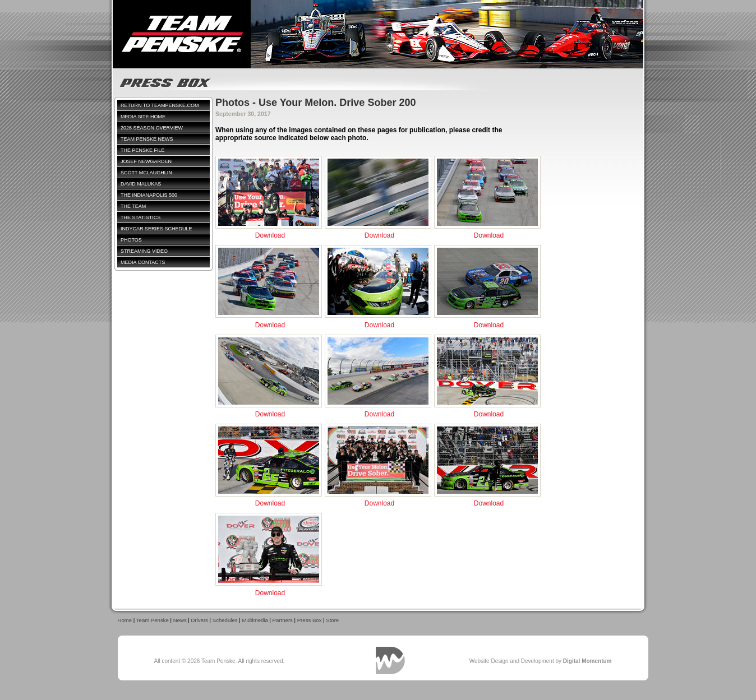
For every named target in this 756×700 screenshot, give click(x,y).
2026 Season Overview (152, 128)
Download (270, 235)
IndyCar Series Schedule (156, 229)
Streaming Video (144, 251)
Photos (131, 240)
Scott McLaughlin (146, 173)
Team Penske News (147, 139)
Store (332, 620)
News (180, 620)
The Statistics (140, 217)
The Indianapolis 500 (149, 195)
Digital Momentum (390, 660)
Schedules (225, 620)
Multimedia (255, 620)
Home (125, 620)
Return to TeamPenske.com (160, 105)
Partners (283, 620)
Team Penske (153, 620)
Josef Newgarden (146, 161)
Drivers (200, 620)
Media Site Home (143, 117)
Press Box (310, 620)
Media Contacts (143, 262)
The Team (133, 206)
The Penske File (143, 150)
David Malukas (141, 184)
